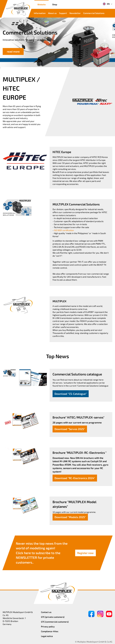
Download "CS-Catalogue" (71, 394)
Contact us (46, 612)
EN (106, 4)
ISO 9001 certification (64, 230)
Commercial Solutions (94, 13)
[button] (105, 41)
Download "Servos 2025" (70, 429)
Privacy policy (48, 627)
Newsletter (75, 13)
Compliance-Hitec (50, 631)
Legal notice (47, 636)
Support (63, 13)
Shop (55, 4)
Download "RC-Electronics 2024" (75, 478)
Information (40, 13)
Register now (85, 553)
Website (42, 4)
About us (52, 13)
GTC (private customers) (53, 617)
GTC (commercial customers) (55, 622)
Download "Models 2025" (70, 517)
